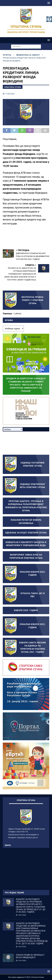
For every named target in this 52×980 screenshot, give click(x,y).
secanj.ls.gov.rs (32, 838)
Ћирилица (8, 314)
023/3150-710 (22, 832)
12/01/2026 (22, 961)
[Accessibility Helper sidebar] (49, 19)
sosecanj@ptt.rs (32, 835)
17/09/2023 (10, 94)
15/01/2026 (22, 915)
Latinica (18, 314)
